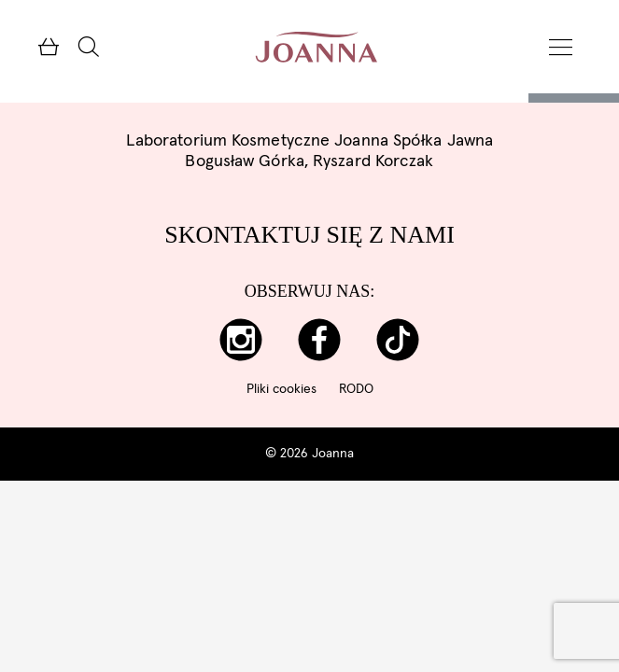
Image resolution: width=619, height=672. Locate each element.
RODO (356, 389)
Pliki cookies (281, 389)
